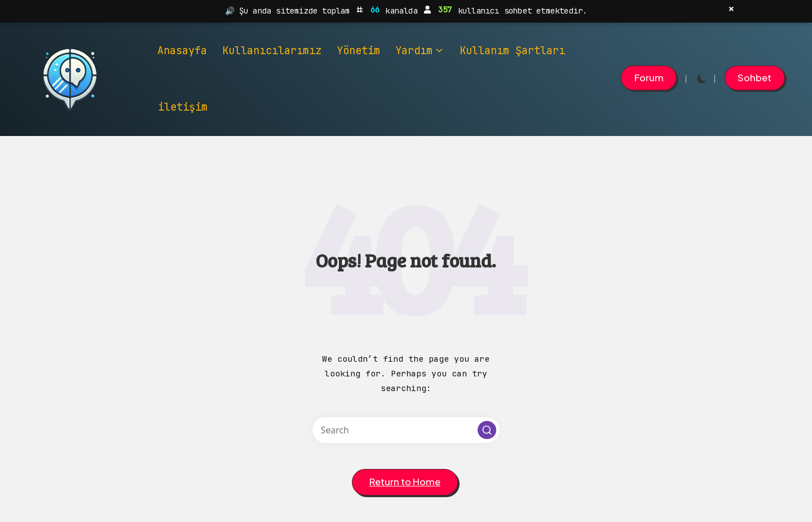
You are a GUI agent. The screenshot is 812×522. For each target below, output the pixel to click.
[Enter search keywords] (406, 430)
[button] (649, 78)
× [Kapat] (731, 9)
